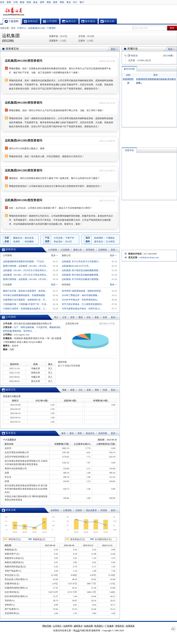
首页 (2, 2)
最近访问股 (129, 69)
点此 (78, 631)
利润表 (104, 510)
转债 (105, 390)
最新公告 (78, 250)
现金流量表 (91, 510)
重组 (81, 317)
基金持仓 (90, 433)
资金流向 (58, 242)
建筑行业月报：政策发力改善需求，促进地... (25, 291)
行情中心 (22, 28)
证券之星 (13, 12)
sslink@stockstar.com (149, 257)
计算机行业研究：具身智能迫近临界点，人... (25, 309)
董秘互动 (18, 238)
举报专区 (120, 626)
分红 (81, 390)
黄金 (69, 2)
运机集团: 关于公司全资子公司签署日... (81, 262)
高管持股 (103, 433)
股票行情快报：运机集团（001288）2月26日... (25, 266)
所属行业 (133, 49)
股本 (64, 433)
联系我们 (99, 626)
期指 (49, 2)
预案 (64, 390)
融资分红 (11, 390)
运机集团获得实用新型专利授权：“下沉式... (24, 262)
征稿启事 (88, 626)
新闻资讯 (11, 249)
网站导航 (47, 626)
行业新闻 (65, 250)
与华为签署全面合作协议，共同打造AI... (81, 309)
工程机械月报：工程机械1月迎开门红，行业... (25, 304)
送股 (89, 390)
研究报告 (90, 250)
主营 (64, 317)
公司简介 (57, 626)
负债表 (79, 510)
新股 (72, 390)
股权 (97, 317)
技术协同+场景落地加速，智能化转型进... (82, 291)
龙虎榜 (16, 242)
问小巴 (69, 242)
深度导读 (129, 150)
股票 (9, 2)
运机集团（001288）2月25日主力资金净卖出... (25, 275)
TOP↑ (173, 629)
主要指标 (67, 510)
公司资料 (11, 317)
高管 (72, 317)
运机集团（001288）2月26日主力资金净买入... (25, 270)
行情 (15, 2)
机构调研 (99, 238)
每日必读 (29, 238)
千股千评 (70, 238)
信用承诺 (130, 626)
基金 (35, 2)
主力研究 (110, 242)
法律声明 (68, 626)
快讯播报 (29, 242)
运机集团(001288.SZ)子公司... (76, 266)
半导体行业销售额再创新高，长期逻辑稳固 (24, 295)
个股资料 (51, 28)
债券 (42, 2)
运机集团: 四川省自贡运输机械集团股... (81, 270)
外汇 (75, 2)
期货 (55, 2)
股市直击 (99, 242)
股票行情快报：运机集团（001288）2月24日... (25, 279)
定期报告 (103, 250)
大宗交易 (58, 238)
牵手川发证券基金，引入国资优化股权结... (83, 304)
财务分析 (11, 510)
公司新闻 (53, 250)
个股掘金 (110, 238)
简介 (56, 317)
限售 (80, 433)
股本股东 (11, 433)
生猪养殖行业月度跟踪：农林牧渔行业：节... (25, 300)
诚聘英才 (78, 626)
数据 (22, 2)
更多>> (114, 49)
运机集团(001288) (37, 28)
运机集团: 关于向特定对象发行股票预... (81, 279)
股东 (72, 433)
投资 (105, 317)
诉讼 (89, 317)
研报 (29, 2)
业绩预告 (55, 510)
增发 (97, 390)
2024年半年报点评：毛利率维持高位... (80, 300)
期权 (62, 2)
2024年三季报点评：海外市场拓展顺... (80, 295)
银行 (82, 2)
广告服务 (109, 626)
